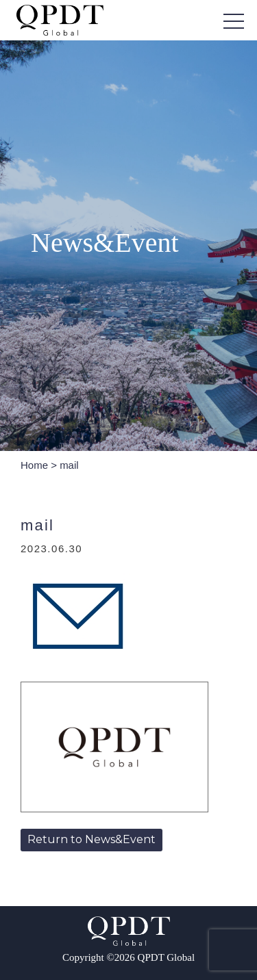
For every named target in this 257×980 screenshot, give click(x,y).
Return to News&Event (91, 839)
